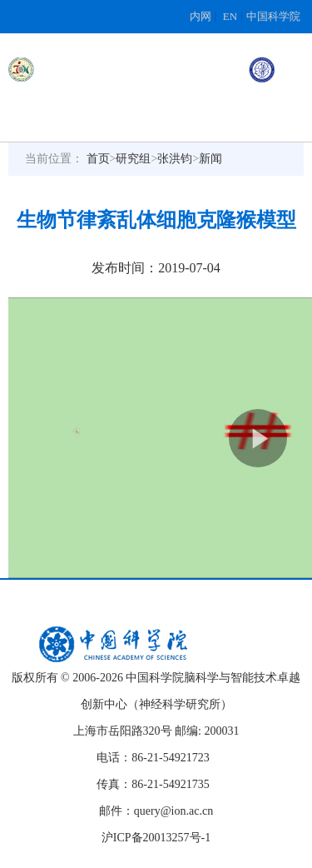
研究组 (133, 159)
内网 (201, 16)
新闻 (210, 159)
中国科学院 (273, 16)
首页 (98, 159)
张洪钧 (175, 159)
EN (230, 16)
